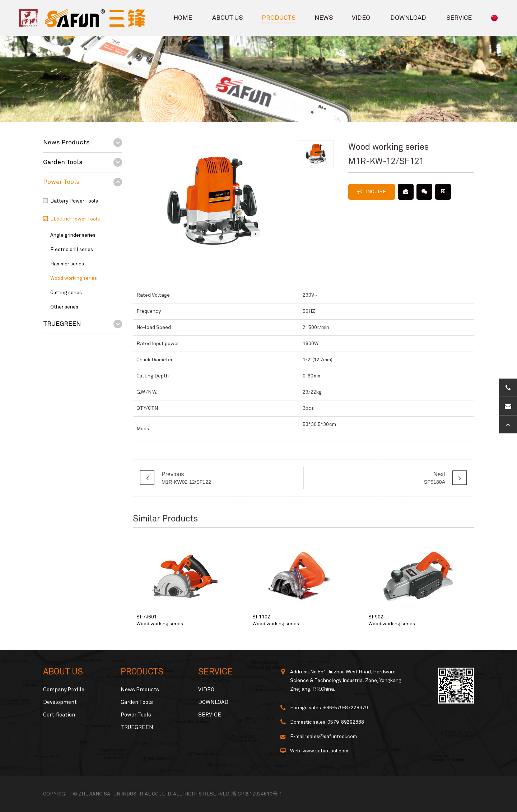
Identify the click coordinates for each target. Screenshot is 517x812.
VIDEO (361, 18)
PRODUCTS (279, 18)
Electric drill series (72, 250)
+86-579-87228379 (346, 708)
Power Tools (61, 182)
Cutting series (66, 293)
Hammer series (67, 264)
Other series (64, 307)
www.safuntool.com (325, 751)
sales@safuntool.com (332, 737)
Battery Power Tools (74, 201)
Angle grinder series (73, 235)
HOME (183, 18)
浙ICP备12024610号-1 (257, 794)
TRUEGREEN (62, 324)
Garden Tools (63, 162)
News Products (66, 143)
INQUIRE (372, 192)
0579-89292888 (346, 722)
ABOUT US (227, 18)
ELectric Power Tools (75, 219)
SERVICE (459, 18)
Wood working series (74, 278)
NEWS (324, 18)
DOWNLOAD (408, 18)
